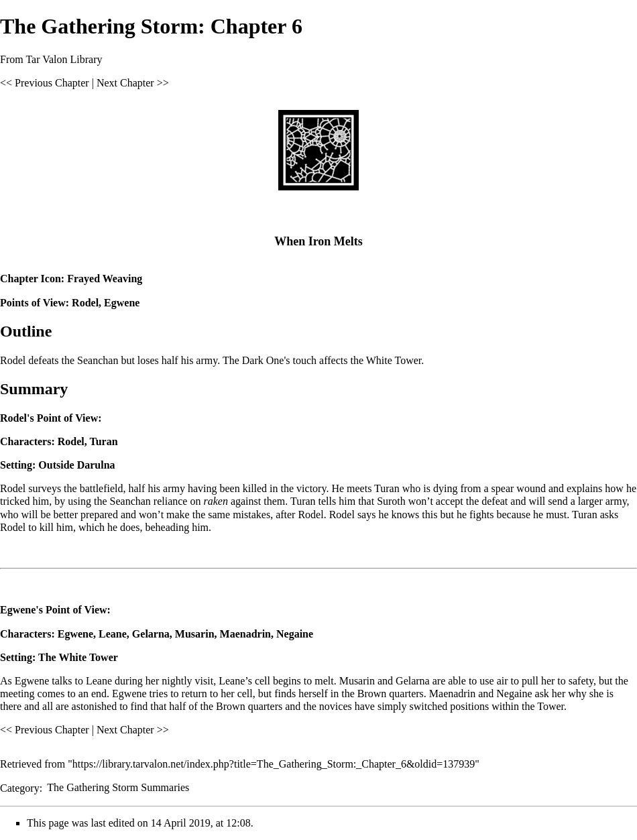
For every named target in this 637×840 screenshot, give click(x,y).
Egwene (122, 303)
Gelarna (151, 634)
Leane (113, 634)
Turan (103, 441)
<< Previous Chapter (45, 83)
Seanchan (130, 501)
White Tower (88, 657)
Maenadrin (245, 634)
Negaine (295, 634)
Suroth (391, 501)
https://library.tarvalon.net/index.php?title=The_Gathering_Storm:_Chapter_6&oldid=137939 (274, 764)
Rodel (85, 303)
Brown (372, 694)
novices (336, 706)
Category (20, 787)
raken (215, 501)
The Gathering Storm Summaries (118, 787)
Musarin (195, 634)
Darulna (96, 465)
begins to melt (303, 681)
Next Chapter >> (133, 83)
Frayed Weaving (105, 279)
